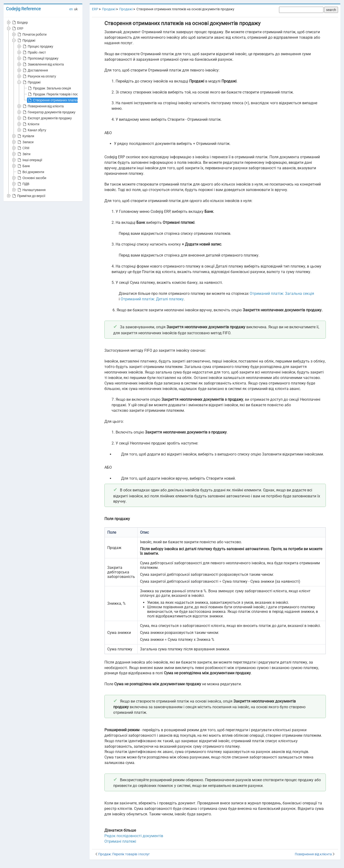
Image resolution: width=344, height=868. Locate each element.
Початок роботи (32, 34)
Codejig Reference (23, 9)
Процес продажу (38, 46)
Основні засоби (32, 178)
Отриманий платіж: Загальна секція (282, 294)
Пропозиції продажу (40, 58)
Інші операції (30, 160)
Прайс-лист (34, 52)
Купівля (25, 136)
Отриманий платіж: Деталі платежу (152, 299)
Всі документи (30, 172)
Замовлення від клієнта (43, 64)
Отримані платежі (120, 841)
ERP (17, 28)
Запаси (25, 142)
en (71, 9)
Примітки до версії (28, 196)
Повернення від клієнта (43, 106)
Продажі (26, 40)
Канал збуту (34, 130)
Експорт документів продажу (47, 118)
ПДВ (23, 184)
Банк (23, 166)
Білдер (20, 22)
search (331, 10)
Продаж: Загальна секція (49, 88)
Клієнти (31, 124)
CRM (23, 148)
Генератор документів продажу (49, 112)
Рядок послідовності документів (134, 836)
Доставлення (35, 70)
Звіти (24, 154)
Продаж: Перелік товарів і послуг (55, 94)
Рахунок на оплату (39, 76)
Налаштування (31, 190)
